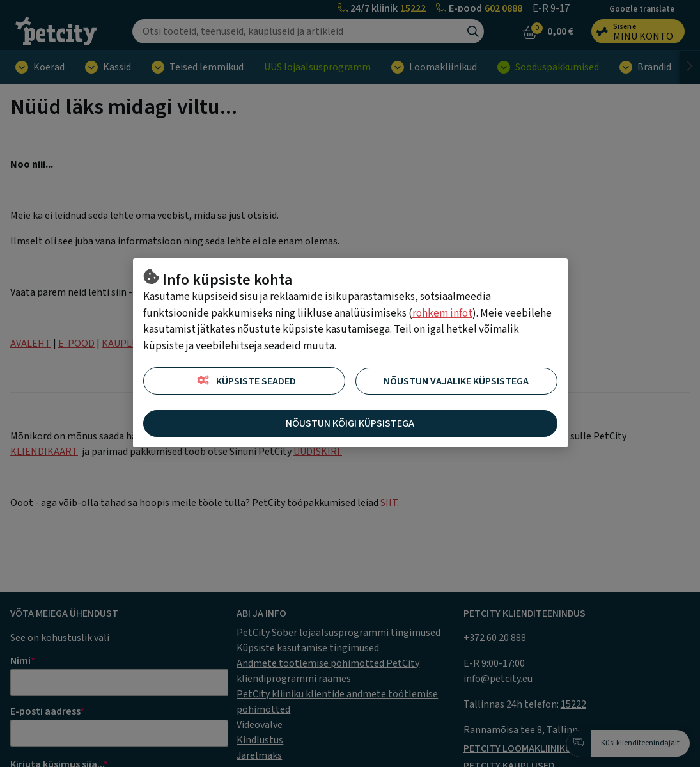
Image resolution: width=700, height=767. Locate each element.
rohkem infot (442, 313)
